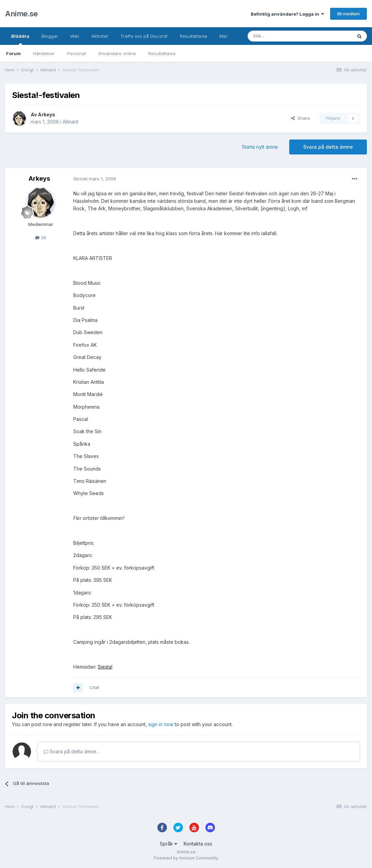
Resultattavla (162, 53)
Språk (168, 844)
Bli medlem (348, 14)
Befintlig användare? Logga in (287, 14)
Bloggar (50, 36)
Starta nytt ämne (260, 147)
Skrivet (95, 179)
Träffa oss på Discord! (144, 36)
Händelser (44, 53)
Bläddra (20, 39)
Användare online (117, 53)
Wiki (75, 36)
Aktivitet (100, 36)
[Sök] (282, 36)
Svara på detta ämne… (72, 751)
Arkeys (46, 114)
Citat (94, 687)
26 (41, 238)
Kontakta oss (198, 844)
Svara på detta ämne (328, 147)
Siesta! (105, 667)
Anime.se (21, 14)
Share (300, 118)
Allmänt (71, 122)
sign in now (161, 724)
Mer (223, 36)
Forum (13, 53)
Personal (76, 53)
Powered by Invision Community (186, 858)
